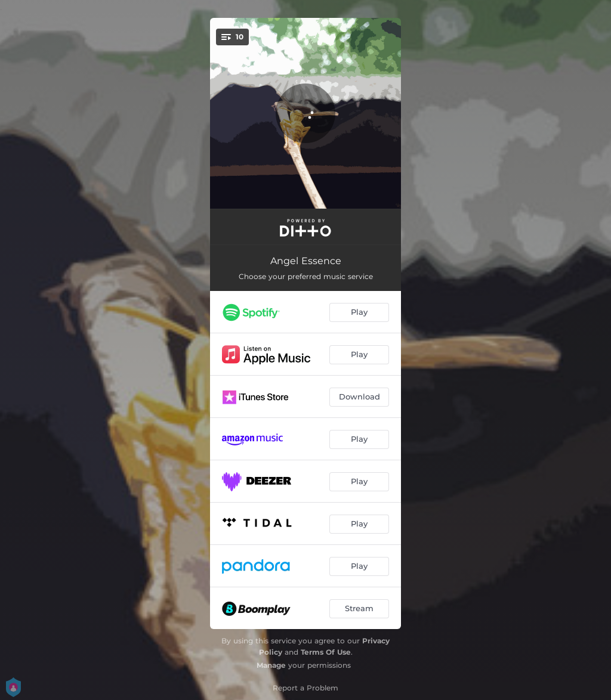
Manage (271, 665)
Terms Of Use (326, 652)
